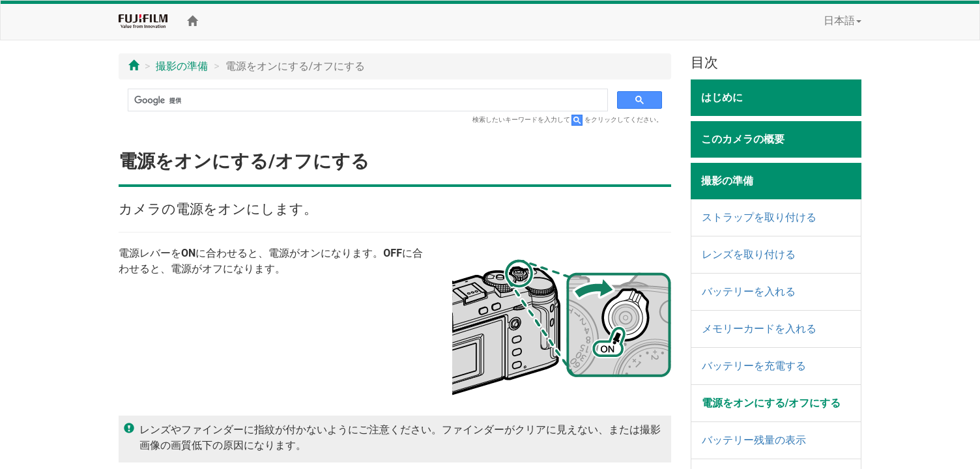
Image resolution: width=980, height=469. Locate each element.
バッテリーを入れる (749, 291)
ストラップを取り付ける (759, 217)
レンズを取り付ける (749, 254)
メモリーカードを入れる (759, 329)
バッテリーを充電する (754, 366)
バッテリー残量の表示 (754, 440)
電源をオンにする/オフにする (771, 403)
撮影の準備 (182, 66)
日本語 (843, 21)
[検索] (367, 100)
